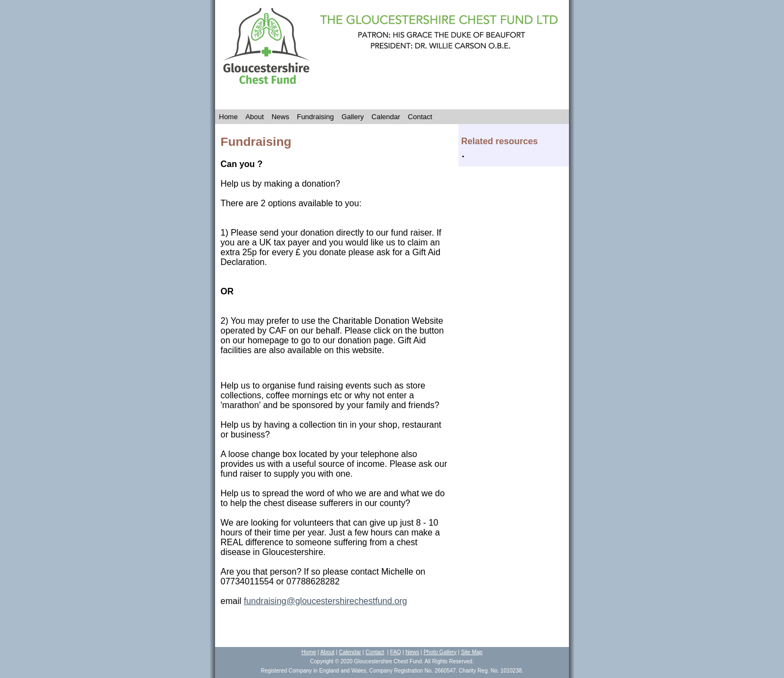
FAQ (396, 652)
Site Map (472, 652)
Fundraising (315, 117)
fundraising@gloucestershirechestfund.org (326, 601)
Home (228, 117)
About (255, 117)
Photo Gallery (440, 652)
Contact (420, 117)
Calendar (386, 117)
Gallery (353, 117)
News (281, 117)
